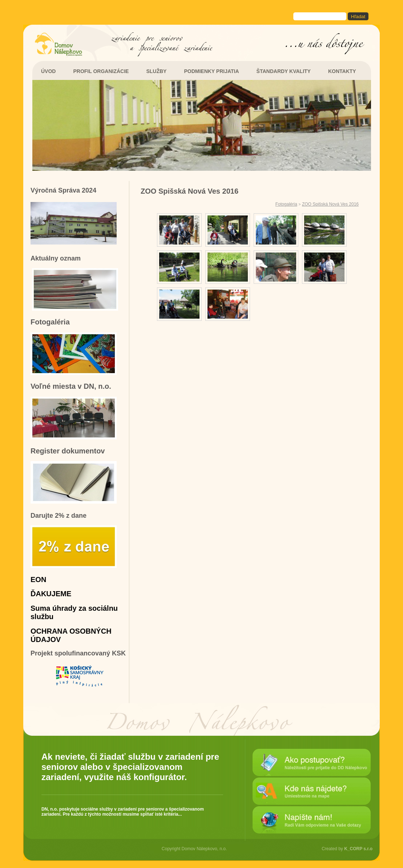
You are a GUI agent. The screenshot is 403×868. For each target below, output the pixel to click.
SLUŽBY (156, 71)
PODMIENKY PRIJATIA (211, 71)
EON (38, 580)
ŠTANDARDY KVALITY (284, 71)
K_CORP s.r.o (358, 849)
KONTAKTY (342, 71)
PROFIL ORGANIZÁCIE (101, 71)
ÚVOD (48, 71)
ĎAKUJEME (51, 594)
